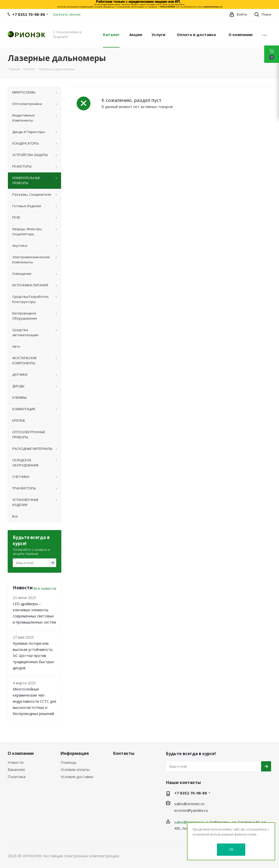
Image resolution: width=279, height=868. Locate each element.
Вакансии (16, 769)
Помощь (69, 762)
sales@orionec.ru (189, 804)
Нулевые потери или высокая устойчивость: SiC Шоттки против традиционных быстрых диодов (33, 656)
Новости (16, 762)
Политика (17, 777)
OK (231, 849)
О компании (21, 753)
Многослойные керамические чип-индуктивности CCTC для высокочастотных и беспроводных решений (34, 701)
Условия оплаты (75, 769)
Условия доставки (77, 777)
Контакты (124, 753)
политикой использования (213, 834)
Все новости (45, 588)
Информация (75, 753)
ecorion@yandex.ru (191, 810)
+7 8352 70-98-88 (29, 14)
